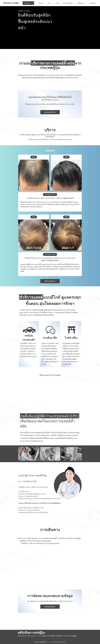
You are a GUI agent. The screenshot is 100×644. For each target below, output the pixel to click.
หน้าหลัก (41, 3)
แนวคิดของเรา (81, 3)
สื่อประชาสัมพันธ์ (68, 3)
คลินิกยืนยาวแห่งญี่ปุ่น (11, 3)
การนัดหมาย (93, 3)
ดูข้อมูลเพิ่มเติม (52, 112)
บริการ (49, 3)
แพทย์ (57, 3)
